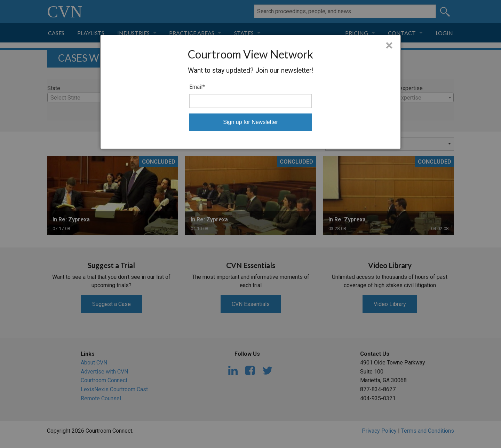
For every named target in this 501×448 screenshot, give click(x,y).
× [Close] (389, 46)
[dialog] (250, 92)
